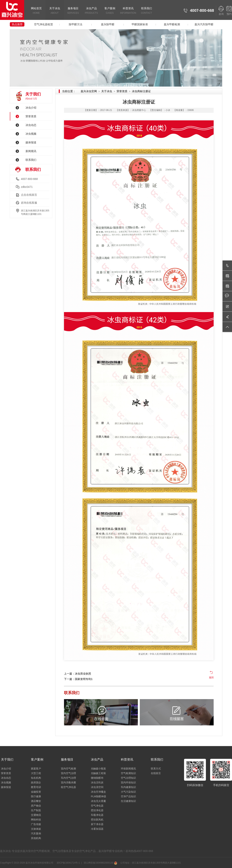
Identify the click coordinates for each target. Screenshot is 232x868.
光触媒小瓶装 (98, 769)
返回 (211, 677)
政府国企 (36, 782)
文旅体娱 (36, 829)
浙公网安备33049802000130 (100, 863)
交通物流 (36, 815)
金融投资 (36, 792)
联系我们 (146, 11)
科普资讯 (128, 11)
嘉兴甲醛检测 (172, 24)
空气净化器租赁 (43, 24)
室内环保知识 (128, 782)
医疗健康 (36, 796)
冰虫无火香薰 (98, 801)
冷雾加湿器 (97, 829)
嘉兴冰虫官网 (89, 91)
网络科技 (36, 820)
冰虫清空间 (97, 787)
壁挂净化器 (97, 810)
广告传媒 (36, 824)
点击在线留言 (29, 195)
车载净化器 (97, 815)
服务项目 (73, 11)
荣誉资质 (31, 116)
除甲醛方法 (76, 24)
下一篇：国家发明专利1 (78, 679)
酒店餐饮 (36, 801)
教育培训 (36, 787)
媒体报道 (31, 142)
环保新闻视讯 (128, 769)
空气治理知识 (128, 778)
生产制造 (36, 810)
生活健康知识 (128, 801)
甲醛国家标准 (140, 24)
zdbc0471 (27, 187)
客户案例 (110, 11)
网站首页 (36, 11)
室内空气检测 (68, 769)
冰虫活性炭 (97, 782)
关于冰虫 (55, 11)
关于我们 (7, 759)
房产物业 (36, 806)
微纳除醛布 (97, 778)
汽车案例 (36, 834)
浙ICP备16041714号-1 (68, 863)
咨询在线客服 (29, 203)
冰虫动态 (31, 125)
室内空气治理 (68, 773)
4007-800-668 (29, 179)
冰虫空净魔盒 (98, 792)
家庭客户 (36, 769)
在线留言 (156, 773)
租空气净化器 (68, 787)
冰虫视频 (31, 134)
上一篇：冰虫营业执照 (78, 674)
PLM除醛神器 (99, 796)
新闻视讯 (31, 151)
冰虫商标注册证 (141, 91)
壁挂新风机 (97, 820)
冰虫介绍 (31, 108)
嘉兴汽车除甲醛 (204, 24)
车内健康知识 (128, 787)
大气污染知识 (128, 792)
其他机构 (36, 838)
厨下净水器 (97, 824)
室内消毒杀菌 (68, 782)
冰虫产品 (91, 11)
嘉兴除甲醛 (108, 24)
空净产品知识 (128, 796)
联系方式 (156, 769)
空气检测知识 (128, 773)
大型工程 (36, 773)
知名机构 (36, 778)
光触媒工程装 (98, 773)
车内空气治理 (68, 778)
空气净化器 (97, 806)
